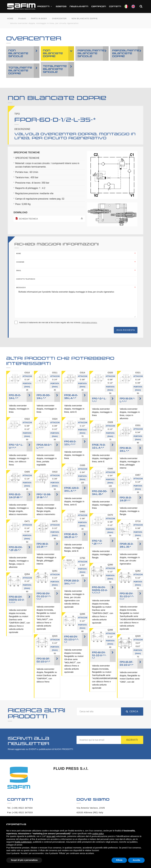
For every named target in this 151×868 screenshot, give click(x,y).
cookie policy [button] (98, 834)
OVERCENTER (59, 19)
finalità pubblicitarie (23, 842)
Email (19, 271)
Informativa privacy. (89, 323)
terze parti (51, 836)
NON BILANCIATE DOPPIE (85, 19)
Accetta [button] (136, 860)
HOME (10, 19)
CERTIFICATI (106, 7)
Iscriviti (132, 740)
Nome (19, 254)
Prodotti (52, 7)
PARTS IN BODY (39, 19)
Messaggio (21, 288)
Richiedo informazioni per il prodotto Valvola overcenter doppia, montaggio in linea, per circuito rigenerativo (76, 304)
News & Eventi (86, 7)
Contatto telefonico (26, 280)
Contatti (122, 7)
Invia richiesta (126, 331)
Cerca (132, 712)
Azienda (68, 7)
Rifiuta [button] (119, 860)
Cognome (20, 263)
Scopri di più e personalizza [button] (24, 860)
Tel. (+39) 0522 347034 (20, 808)
